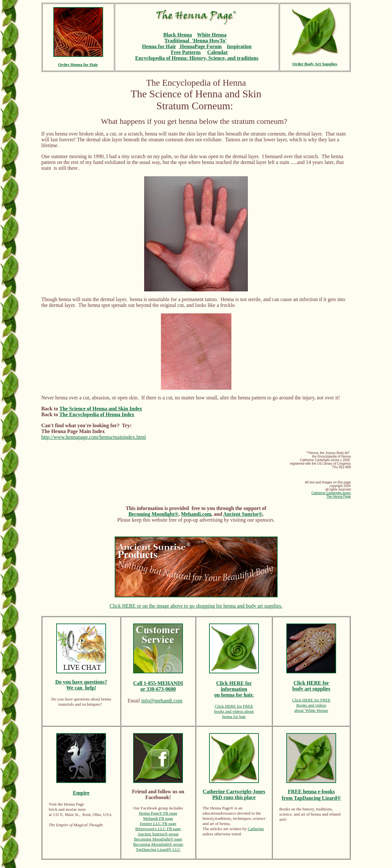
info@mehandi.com (162, 701)
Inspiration (239, 46)
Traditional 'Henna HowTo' (196, 41)
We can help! (81, 688)
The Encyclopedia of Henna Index (97, 414)
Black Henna (177, 35)
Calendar (217, 52)
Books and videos (311, 705)
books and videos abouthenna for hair (234, 714)
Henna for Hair (159, 46)
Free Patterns (186, 52)
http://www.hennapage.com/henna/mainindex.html (94, 437)
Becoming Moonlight (152, 839)
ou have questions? (86, 682)
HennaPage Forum (200, 46)
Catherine (256, 829)
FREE (296, 792)
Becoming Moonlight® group (158, 844)
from (288, 798)
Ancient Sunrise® (243, 514)
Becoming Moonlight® (153, 514)
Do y (60, 682)
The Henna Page (339, 497)
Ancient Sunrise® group (158, 834)
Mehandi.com (196, 514)
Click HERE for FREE (234, 706)
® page (176, 839)
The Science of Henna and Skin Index (101, 409)
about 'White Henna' (311, 710)
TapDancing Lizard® (317, 798)
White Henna (212, 35)
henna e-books (319, 792)
